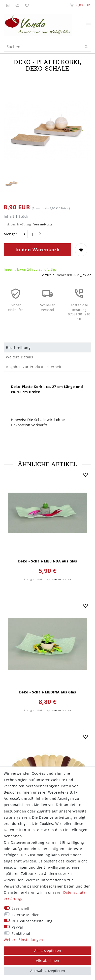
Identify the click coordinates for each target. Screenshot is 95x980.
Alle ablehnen (47, 960)
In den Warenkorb (37, 250)
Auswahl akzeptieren (48, 971)
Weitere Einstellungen (23, 940)
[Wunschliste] (26, 5)
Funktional (21, 933)
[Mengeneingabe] (32, 234)
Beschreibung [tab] (18, 348)
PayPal (17, 927)
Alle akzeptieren (48, 951)
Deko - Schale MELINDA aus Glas (48, 561)
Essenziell (20, 908)
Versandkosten (44, 224)
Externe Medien (26, 915)
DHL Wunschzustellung (32, 921)
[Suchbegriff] (47, 47)
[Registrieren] (17, 5)
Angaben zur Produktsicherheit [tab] (34, 367)
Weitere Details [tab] (20, 357)
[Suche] (86, 47)
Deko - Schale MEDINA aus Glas (48, 692)
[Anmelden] (8, 5)
